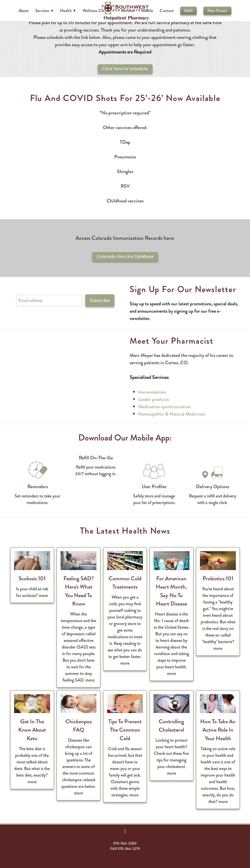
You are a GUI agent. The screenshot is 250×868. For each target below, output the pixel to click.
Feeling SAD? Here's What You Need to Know (79, 591)
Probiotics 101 (218, 578)
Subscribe (100, 300)
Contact (167, 11)
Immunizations (152, 392)
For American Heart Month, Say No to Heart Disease (171, 591)
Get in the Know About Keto (32, 730)
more (43, 595)
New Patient (217, 11)
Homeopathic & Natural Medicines (172, 414)
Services (44, 11)
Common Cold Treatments (125, 583)
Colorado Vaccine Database (125, 256)
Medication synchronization (164, 407)
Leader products (154, 399)
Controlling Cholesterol (171, 726)
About (24, 11)
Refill (188, 11)
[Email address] (49, 301)
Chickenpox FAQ (79, 726)
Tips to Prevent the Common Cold (125, 730)
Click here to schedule (125, 69)
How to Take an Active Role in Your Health (218, 730)
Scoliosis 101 (32, 578)
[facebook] (125, 831)
